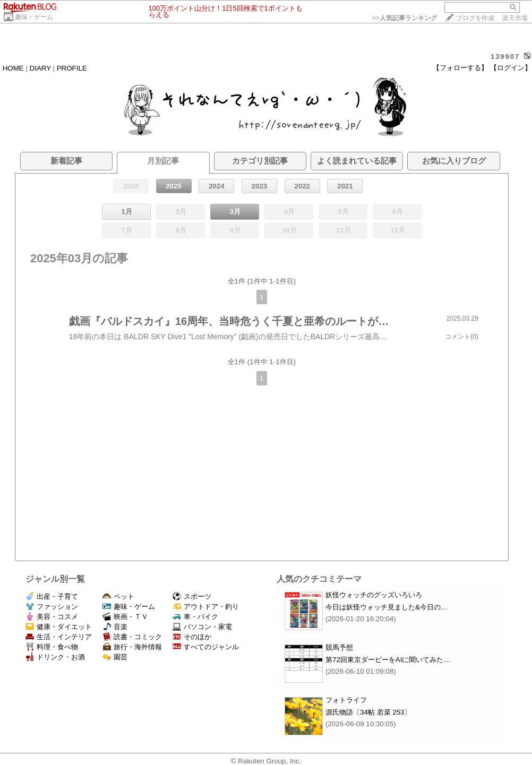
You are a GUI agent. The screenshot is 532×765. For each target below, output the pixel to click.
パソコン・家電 (202, 627)
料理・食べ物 (52, 647)
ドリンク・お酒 (55, 657)
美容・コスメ (52, 617)
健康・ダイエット (59, 627)
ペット (118, 596)
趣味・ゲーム (34, 17)
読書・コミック (132, 637)
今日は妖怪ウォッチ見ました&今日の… (387, 607)
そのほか (192, 637)
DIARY (40, 68)
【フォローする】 (460, 68)
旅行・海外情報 (132, 647)
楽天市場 (515, 18)
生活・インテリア (59, 637)
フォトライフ (346, 700)
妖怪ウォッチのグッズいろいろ (374, 595)
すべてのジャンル (206, 647)
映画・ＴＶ (125, 617)
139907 (505, 57)
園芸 (115, 657)
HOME (13, 68)
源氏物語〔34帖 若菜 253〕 (368, 712)
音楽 (115, 627)
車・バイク (195, 617)
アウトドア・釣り (206, 607)
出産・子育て (52, 596)
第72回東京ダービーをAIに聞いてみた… (388, 660)
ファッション (52, 607)
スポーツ (192, 596)
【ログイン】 (511, 68)
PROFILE (72, 68)
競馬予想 (339, 647)
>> (405, 18)
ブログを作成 (475, 18)
